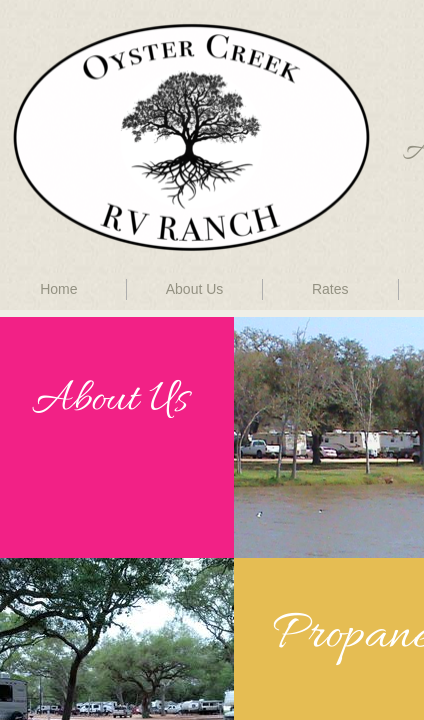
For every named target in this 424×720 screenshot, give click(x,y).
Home (58, 289)
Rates (330, 289)
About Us (195, 289)
